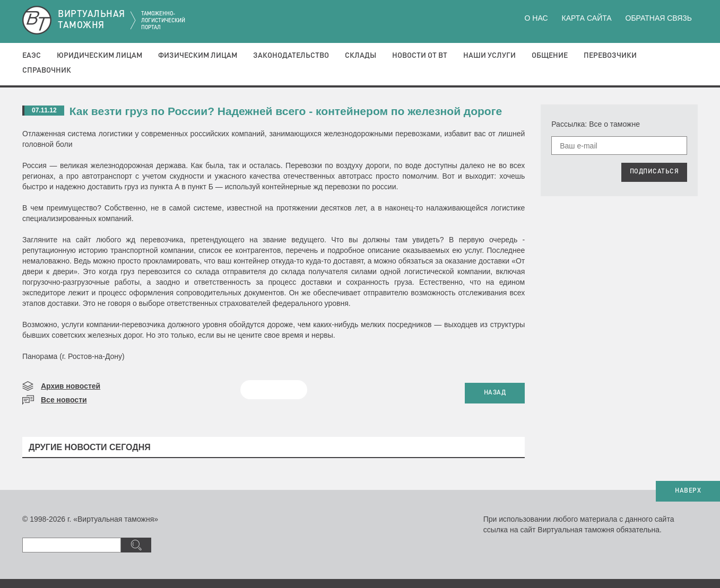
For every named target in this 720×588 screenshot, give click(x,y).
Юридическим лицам (99, 56)
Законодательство (291, 56)
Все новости (64, 400)
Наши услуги (489, 56)
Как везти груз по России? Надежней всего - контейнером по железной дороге (286, 111)
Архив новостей (71, 386)
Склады (361, 56)
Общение (550, 56)
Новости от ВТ (420, 56)
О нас (536, 18)
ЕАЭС (32, 56)
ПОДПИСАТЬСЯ (654, 172)
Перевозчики (610, 56)
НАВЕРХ (688, 491)
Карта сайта (586, 18)
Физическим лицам (198, 56)
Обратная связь (659, 18)
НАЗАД (495, 393)
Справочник (47, 71)
